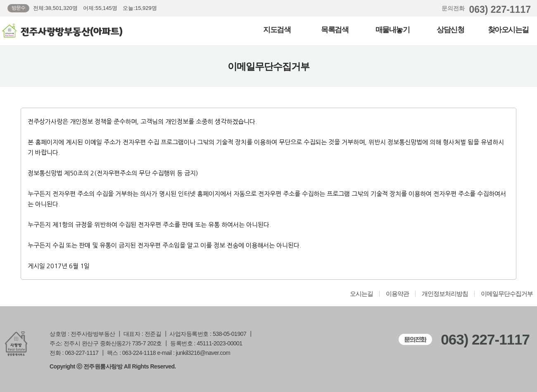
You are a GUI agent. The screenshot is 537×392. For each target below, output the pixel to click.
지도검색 (277, 30)
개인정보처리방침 (445, 294)
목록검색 (335, 30)
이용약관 (397, 294)
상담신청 (450, 30)
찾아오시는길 (508, 30)
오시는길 (361, 294)
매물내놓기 (393, 30)
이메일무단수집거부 (507, 294)
